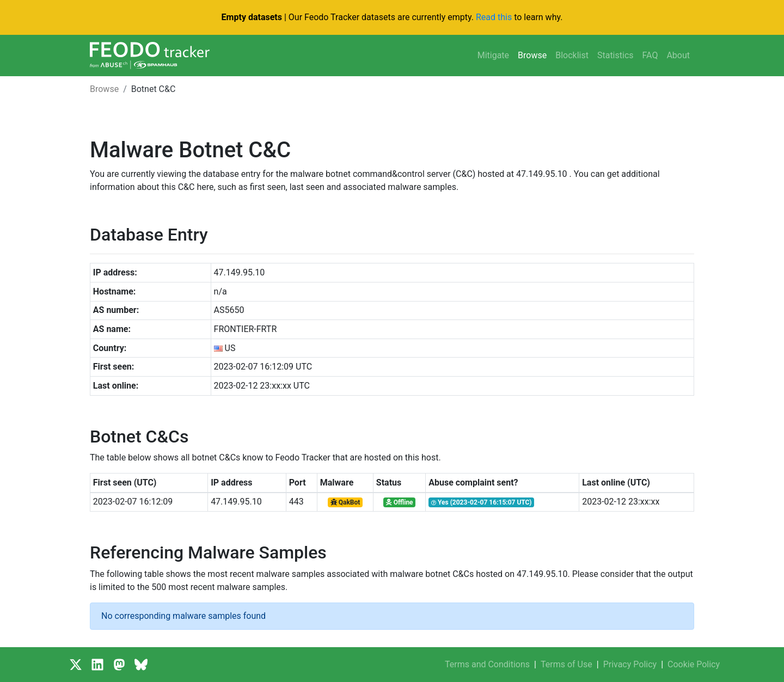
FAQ (650, 55)
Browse (532, 55)
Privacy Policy (630, 664)
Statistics (615, 55)
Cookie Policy (694, 664)
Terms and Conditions (487, 664)
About (678, 55)
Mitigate (493, 55)
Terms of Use (566, 664)
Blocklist (572, 55)
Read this (494, 17)
